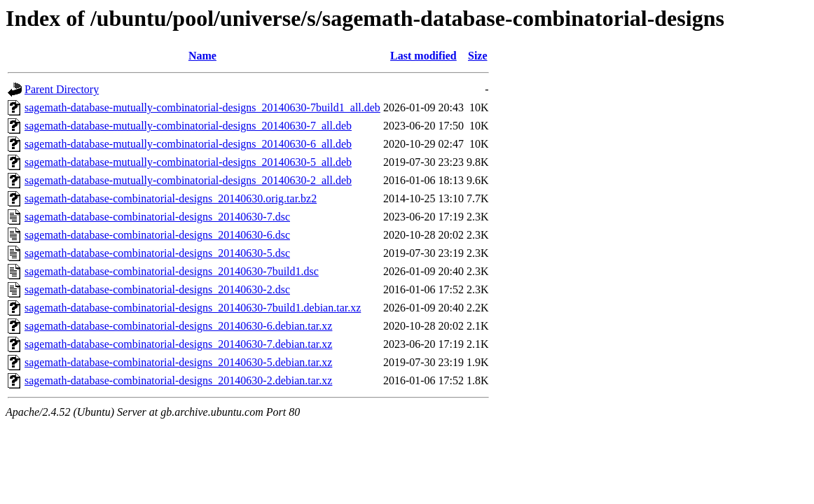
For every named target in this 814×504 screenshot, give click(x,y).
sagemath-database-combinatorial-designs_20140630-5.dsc (157, 253)
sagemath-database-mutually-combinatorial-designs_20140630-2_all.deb (188, 180)
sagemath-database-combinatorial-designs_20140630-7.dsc (157, 217)
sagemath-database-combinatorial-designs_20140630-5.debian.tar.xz (178, 362)
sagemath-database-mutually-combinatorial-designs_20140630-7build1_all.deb (202, 107)
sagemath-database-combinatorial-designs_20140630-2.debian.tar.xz (178, 380)
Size (478, 56)
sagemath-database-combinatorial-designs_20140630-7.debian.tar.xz (178, 344)
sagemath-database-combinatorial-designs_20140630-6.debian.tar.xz (178, 326)
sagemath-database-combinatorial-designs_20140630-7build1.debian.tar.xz (193, 308)
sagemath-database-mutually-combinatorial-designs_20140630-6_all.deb (188, 144)
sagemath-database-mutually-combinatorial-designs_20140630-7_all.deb (188, 126)
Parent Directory (62, 89)
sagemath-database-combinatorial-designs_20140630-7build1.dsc (172, 271)
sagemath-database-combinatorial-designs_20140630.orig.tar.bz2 (171, 198)
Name (202, 56)
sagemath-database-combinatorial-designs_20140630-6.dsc (157, 235)
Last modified (423, 56)
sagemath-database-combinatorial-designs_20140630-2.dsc (157, 289)
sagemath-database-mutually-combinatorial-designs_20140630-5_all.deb (188, 162)
